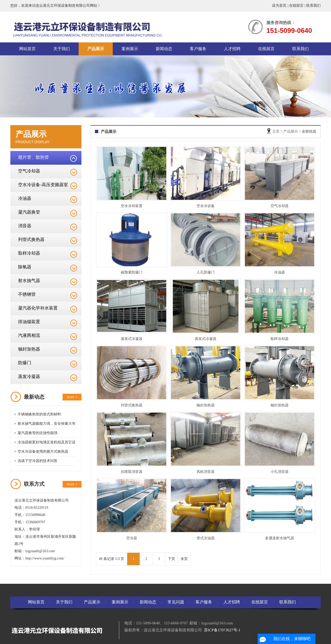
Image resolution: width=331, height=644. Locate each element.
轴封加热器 (29, 349)
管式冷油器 (206, 538)
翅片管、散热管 (33, 157)
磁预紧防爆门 (132, 272)
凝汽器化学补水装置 (38, 308)
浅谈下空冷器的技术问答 (37, 461)
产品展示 (96, 49)
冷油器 (25, 198)
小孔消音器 (280, 472)
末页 (184, 559)
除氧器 (25, 267)
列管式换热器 (31, 240)
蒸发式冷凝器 (132, 339)
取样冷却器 (29, 253)
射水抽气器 (29, 281)
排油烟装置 (29, 322)
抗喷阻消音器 (132, 472)
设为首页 (279, 6)
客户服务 (198, 49)
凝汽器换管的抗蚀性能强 (37, 433)
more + (72, 397)
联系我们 (313, 6)
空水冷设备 (206, 206)
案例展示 (130, 49)
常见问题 (176, 602)
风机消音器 (206, 472)
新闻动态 (164, 49)
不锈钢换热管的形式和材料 (39, 414)
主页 (276, 131)
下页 (171, 559)
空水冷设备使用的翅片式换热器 (43, 452)
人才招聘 (232, 49)
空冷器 (132, 538)
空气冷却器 (29, 171)
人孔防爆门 (206, 272)
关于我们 (62, 49)
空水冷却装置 (132, 206)
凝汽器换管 (29, 212)
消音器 (25, 226)
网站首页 (27, 49)
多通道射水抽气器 (280, 538)
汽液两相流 (29, 335)
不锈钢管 (27, 294)
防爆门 (25, 363)
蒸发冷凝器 (29, 377)
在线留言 (296, 6)
